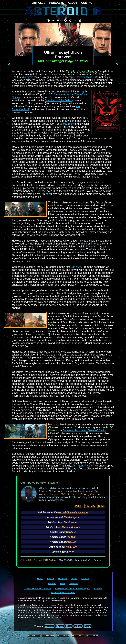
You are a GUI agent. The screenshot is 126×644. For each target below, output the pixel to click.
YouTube (90, 506)
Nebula (78, 626)
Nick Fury (71, 547)
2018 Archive (50, 560)
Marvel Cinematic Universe (82, 71)
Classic (60, 626)
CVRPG (66, 494)
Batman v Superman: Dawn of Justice (84, 430)
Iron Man (76, 267)
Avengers (28, 77)
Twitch (79, 506)
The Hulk (71, 537)
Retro (69, 626)
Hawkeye (71, 532)
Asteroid (49, 626)
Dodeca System (86, 494)
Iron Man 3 (92, 247)
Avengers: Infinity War (85, 466)
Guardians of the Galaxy (59, 100)
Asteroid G (26, 560)
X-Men (52, 325)
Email (101, 506)
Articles (37, 560)
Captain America (71, 527)
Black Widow (71, 522)
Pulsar (87, 626)
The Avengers (71, 517)
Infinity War (66, 124)
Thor (48, 194)
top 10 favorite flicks (80, 77)
